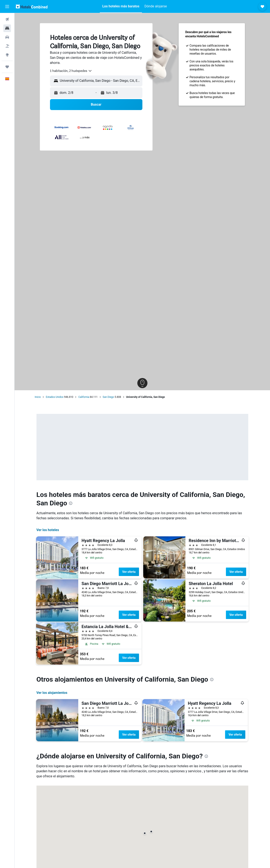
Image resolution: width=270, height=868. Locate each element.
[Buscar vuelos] (7, 19)
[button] (7, 7)
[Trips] (7, 67)
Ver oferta (129, 572)
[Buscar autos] (7, 37)
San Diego (108, 397)
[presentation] (71, 503)
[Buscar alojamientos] (7, 28)
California (84, 397)
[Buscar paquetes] (7, 46)
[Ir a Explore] (7, 55)
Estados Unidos (55, 397)
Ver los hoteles (48, 530)
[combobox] (71, 71)
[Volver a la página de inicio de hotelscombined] (32, 6)
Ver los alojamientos (52, 693)
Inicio (38, 397)
